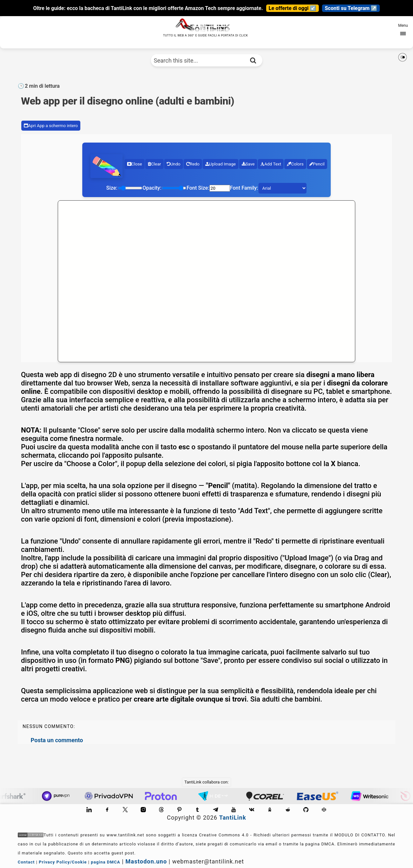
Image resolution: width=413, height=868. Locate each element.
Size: (112, 188)
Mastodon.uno (146, 861)
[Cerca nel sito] (253, 60)
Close (135, 164)
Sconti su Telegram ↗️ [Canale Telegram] (351, 8)
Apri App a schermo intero (51, 126)
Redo (193, 164)
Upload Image (220, 164)
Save (248, 164)
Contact (26, 862)
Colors (295, 164)
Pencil (317, 164)
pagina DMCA (106, 862)
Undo (174, 164)
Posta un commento (57, 740)
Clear (154, 164)
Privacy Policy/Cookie (63, 862)
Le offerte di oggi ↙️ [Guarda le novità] (293, 8)
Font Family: (244, 188)
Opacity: (152, 188)
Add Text (271, 164)
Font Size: (198, 188)
